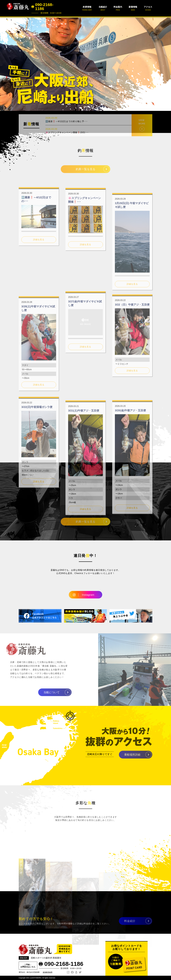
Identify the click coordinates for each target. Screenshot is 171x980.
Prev (3, 64)
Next (168, 64)
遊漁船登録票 (48, 972)
